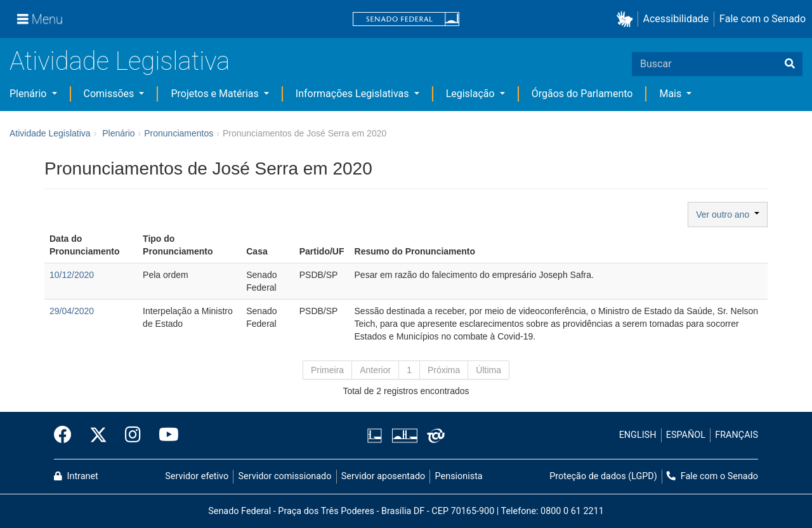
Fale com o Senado (763, 19)
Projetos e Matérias (216, 94)
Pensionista (459, 476)
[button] (627, 19)
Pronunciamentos (179, 133)
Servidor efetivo (197, 476)
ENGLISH (638, 435)
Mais (671, 94)
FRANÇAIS (737, 435)
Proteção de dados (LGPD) (603, 476)
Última (488, 370)
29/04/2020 (72, 311)
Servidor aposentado (383, 476)
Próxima (444, 370)
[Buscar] (790, 64)
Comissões (110, 94)
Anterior (375, 370)
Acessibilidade (676, 19)
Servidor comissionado (285, 476)
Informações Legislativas (354, 94)
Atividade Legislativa (120, 61)
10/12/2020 (72, 275)
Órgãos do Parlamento (582, 94)
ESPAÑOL (686, 435)
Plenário (29, 94)
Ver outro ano (728, 214)
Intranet (76, 476)
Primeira (327, 370)
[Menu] (40, 19)
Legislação (472, 94)
